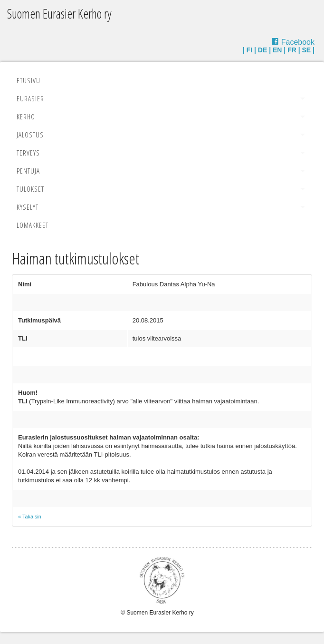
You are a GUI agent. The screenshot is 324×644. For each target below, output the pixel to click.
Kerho (26, 117)
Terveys (28, 153)
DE (262, 50)
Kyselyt (28, 207)
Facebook (298, 42)
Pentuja (28, 171)
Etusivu (29, 80)
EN (277, 50)
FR (292, 50)
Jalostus (30, 135)
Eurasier (30, 98)
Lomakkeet (33, 225)
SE (307, 50)
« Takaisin (30, 517)
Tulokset (30, 189)
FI (249, 50)
